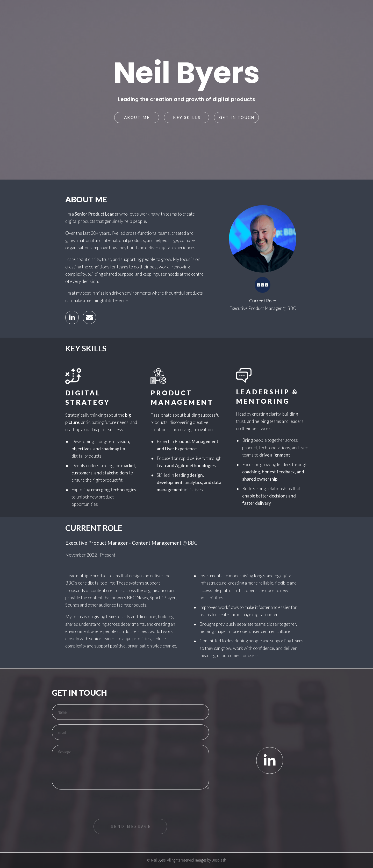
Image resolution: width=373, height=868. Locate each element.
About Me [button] (137, 117)
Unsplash (219, 860)
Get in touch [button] (237, 117)
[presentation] (91, 804)
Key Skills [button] (187, 117)
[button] (72, 317)
